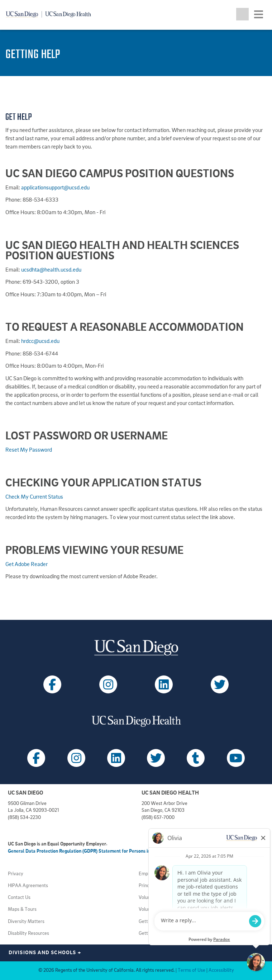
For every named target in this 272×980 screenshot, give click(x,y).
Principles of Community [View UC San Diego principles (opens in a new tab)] (164, 886)
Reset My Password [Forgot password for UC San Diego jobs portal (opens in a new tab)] (29, 450)
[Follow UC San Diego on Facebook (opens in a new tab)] (52, 684)
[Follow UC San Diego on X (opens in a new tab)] (220, 684)
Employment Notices (160, 874)
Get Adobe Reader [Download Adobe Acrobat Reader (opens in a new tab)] (27, 565)
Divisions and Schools (45, 953)
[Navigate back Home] (51, 14)
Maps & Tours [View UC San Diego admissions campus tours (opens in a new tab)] (22, 910)
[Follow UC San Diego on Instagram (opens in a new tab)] (108, 684)
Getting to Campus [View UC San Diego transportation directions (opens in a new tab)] (158, 922)
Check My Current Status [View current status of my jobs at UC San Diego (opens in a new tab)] (34, 497)
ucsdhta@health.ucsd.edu (51, 270)
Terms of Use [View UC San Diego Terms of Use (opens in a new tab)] (192, 970)
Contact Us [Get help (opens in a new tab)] (19, 898)
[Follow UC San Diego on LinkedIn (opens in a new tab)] (164, 684)
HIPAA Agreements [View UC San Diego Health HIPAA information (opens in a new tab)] (28, 886)
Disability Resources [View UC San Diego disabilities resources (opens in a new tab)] (28, 934)
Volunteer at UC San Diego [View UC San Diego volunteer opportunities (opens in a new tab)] (166, 910)
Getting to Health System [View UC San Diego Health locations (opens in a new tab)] (165, 934)
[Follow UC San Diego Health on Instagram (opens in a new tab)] (76, 758)
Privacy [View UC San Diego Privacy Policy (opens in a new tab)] (16, 874)
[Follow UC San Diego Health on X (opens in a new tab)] (156, 758)
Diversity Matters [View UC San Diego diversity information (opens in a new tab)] (26, 922)
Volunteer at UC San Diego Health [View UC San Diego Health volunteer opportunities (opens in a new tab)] (173, 898)
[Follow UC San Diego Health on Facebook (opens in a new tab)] (36, 758)
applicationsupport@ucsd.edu (55, 188)
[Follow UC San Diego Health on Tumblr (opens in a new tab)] (196, 758)
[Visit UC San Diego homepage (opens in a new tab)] (136, 648)
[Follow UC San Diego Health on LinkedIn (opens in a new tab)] (116, 758)
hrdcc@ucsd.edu (40, 341)
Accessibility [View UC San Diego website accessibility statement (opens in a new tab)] (221, 970)
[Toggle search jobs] (242, 14)
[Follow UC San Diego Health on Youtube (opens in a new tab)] (236, 758)
